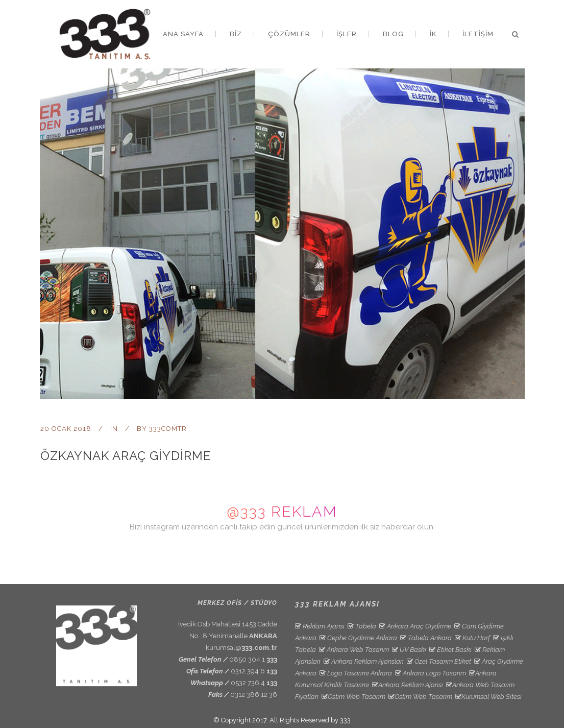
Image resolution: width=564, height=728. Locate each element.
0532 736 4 (254, 683)
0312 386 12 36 (254, 695)
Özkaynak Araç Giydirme (126, 456)
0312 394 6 (254, 671)
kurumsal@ (241, 648)
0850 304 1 (253, 659)
